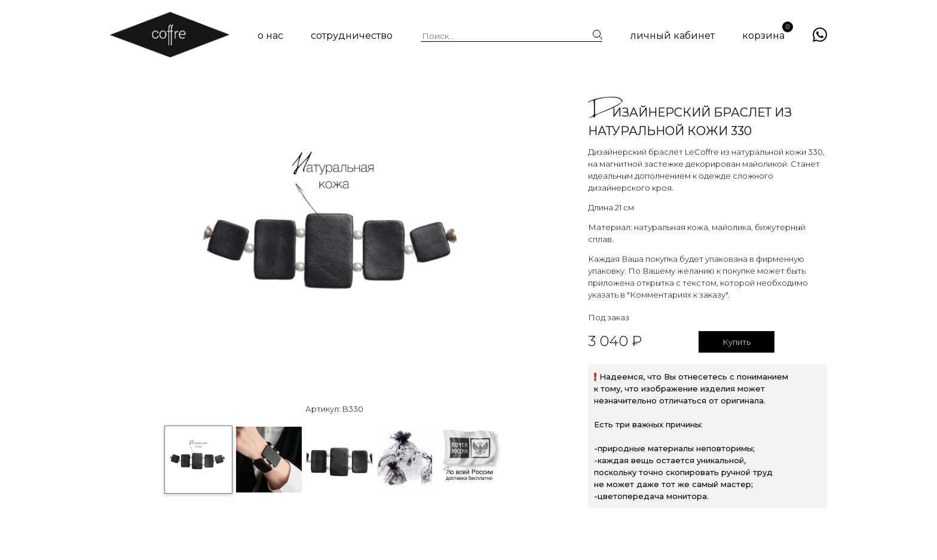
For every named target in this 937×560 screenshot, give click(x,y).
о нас (270, 36)
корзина (763, 36)
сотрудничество (352, 36)
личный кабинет (673, 36)
